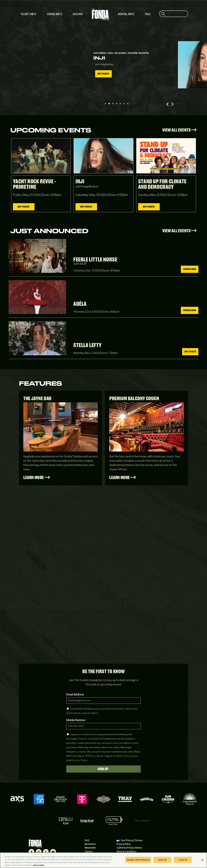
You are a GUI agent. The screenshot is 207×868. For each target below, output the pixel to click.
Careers (89, 852)
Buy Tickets (30, 76)
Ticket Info (28, 14)
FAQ (148, 14)
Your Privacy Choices (132, 841)
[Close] (202, 860)
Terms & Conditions (126, 852)
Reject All (162, 860)
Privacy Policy (80, 761)
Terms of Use (130, 756)
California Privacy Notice (129, 848)
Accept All (183, 860)
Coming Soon (190, 269)
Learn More (37, 478)
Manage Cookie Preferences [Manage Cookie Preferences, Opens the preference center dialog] (138, 860)
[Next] (172, 104)
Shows (78, 14)
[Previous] (168, 104)
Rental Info (126, 14)
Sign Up (104, 769)
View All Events (179, 130)
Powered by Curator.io (174, 620)
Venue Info (54, 14)
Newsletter (90, 848)
